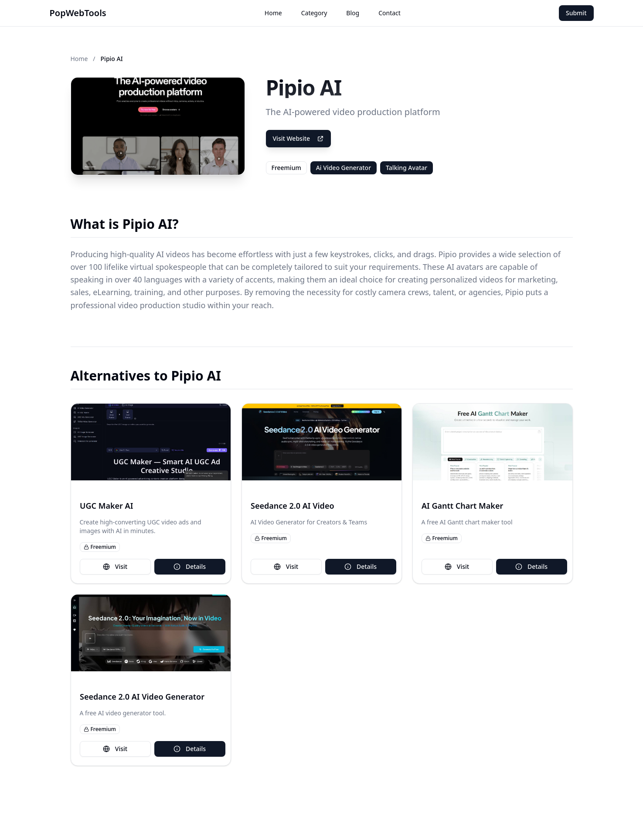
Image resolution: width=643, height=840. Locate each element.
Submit (576, 13)
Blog (353, 13)
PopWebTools (78, 13)
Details (190, 566)
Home (273, 13)
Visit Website (299, 138)
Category (314, 13)
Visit (115, 566)
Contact (390, 13)
